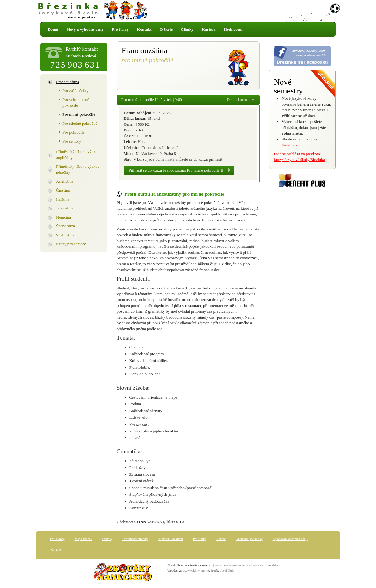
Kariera (209, 29)
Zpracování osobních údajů (290, 539)
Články (187, 29)
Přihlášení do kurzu (170, 539)
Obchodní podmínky (249, 539)
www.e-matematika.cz (267, 565)
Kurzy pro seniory (71, 244)
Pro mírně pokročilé (79, 114)
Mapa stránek (83, 539)
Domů (53, 29)
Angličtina (65, 181)
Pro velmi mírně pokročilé (76, 103)
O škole (166, 29)
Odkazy (107, 539)
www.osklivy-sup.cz (196, 571)
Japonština (65, 208)
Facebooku (291, 145)
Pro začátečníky (75, 90)
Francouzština (68, 82)
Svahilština (65, 235)
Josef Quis (227, 571)
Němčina (64, 217)
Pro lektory (57, 539)
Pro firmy (120, 29)
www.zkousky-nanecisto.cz (233, 565)
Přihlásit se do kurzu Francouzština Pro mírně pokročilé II (176, 170)
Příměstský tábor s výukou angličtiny (78, 155)
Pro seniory (72, 141)
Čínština (63, 190)
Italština (63, 199)
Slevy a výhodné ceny (85, 29)
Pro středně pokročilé (80, 123)
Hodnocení (233, 29)
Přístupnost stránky (135, 539)
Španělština (66, 226)
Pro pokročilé (73, 132)
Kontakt (144, 29)
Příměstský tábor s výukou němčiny (78, 169)
